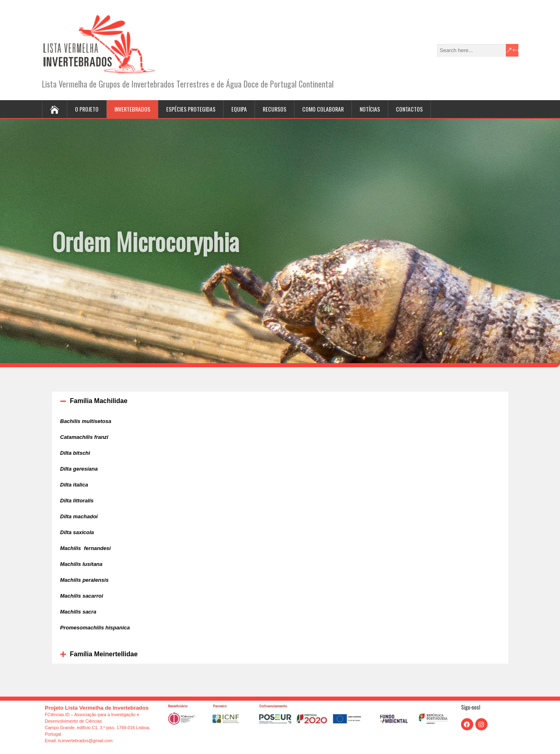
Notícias (370, 109)
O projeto (87, 109)
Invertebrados (132, 109)
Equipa (239, 109)
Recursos (275, 109)
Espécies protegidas (191, 109)
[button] (280, 401)
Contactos (409, 109)
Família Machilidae (99, 401)
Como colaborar (323, 109)
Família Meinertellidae (104, 654)
